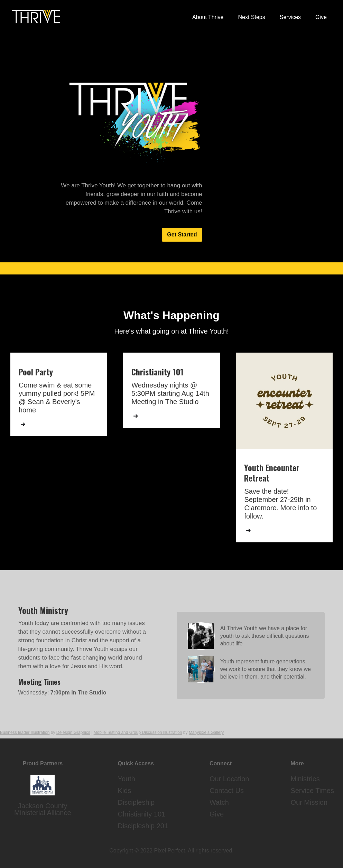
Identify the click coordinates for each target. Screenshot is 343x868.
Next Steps (251, 17)
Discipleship (136, 802)
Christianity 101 (141, 814)
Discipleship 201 (143, 826)
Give (321, 17)
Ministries (305, 779)
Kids (124, 791)
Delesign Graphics (73, 732)
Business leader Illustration (25, 732)
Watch (219, 802)
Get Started (182, 235)
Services (290, 17)
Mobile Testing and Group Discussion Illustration (138, 732)
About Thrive (208, 17)
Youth (126, 779)
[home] (36, 17)
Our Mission (309, 802)
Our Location (229, 779)
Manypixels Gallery (206, 732)
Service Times (312, 791)
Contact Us (227, 791)
